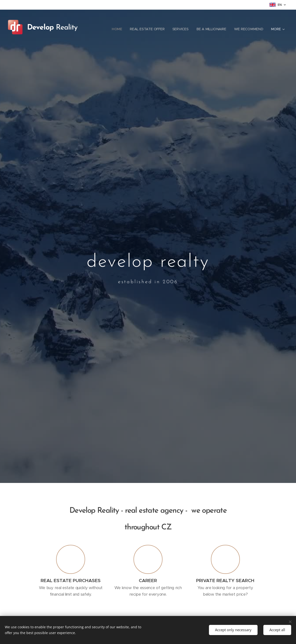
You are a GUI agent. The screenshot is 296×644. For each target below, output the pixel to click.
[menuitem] (120, 29)
